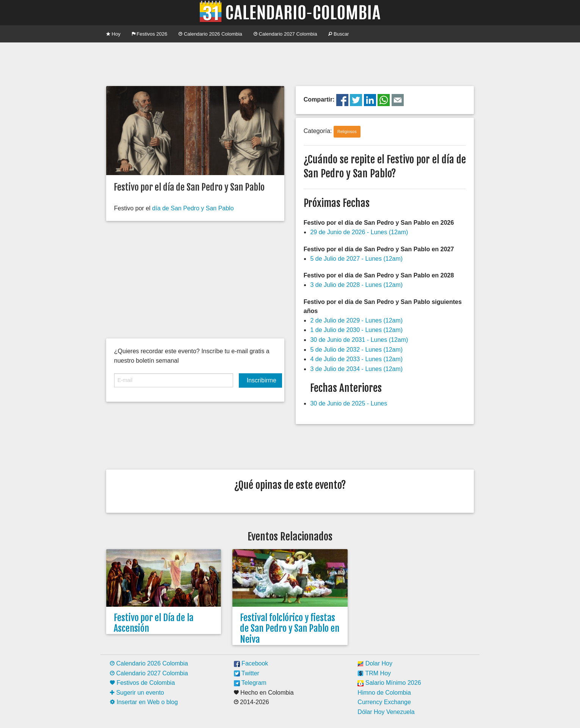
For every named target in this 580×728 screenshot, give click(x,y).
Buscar (339, 34)
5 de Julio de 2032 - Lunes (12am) (356, 350)
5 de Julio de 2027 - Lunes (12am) (356, 259)
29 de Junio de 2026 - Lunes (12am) (359, 232)
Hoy (113, 34)
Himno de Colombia (384, 693)
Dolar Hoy (375, 663)
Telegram (250, 683)
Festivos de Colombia (142, 683)
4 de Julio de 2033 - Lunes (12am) (356, 359)
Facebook (251, 663)
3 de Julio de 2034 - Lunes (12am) (356, 369)
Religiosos (347, 132)
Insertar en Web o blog (144, 702)
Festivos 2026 (150, 34)
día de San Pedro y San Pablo (193, 208)
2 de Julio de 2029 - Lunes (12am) (356, 320)
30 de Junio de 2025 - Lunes (349, 403)
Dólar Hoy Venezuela (386, 712)
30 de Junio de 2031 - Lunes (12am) (359, 340)
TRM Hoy (374, 673)
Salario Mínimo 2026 (389, 683)
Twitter (247, 673)
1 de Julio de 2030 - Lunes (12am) (356, 330)
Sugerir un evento (137, 693)
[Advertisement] (290, 63)
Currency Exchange (384, 702)
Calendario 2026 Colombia (210, 34)
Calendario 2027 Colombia (285, 34)
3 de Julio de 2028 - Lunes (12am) (356, 285)
